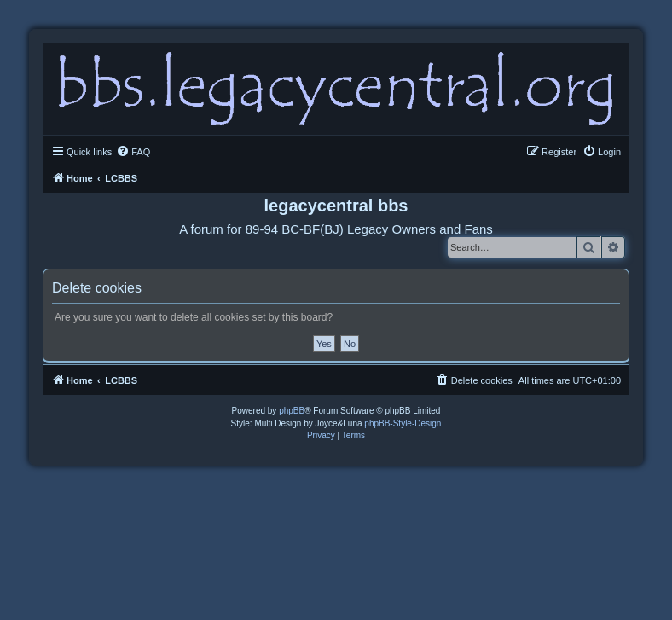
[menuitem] (133, 152)
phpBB (292, 411)
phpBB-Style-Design (403, 423)
